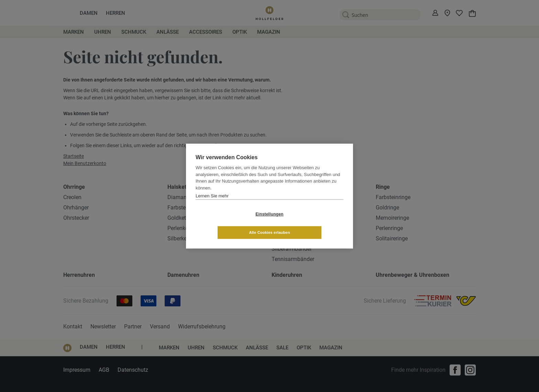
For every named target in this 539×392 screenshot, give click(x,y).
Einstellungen (228, 223)
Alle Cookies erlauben (310, 223)
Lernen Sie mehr (212, 205)
